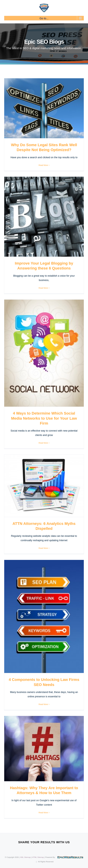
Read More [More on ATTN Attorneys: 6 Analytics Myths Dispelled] (43, 548)
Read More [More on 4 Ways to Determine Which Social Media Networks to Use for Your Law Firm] (43, 443)
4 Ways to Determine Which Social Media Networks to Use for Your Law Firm (44, 418)
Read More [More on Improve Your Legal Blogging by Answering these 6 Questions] (43, 288)
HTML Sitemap (38, 857)
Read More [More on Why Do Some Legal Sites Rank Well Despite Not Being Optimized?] (43, 165)
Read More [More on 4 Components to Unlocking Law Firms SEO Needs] (43, 704)
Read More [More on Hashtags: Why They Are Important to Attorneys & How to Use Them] (43, 813)
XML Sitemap (25, 857)
